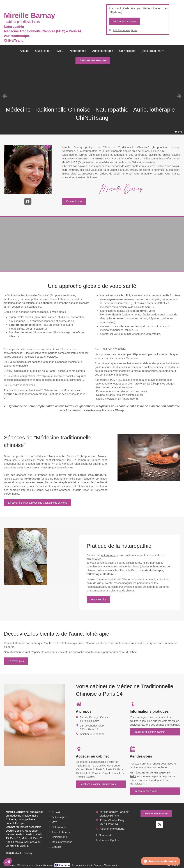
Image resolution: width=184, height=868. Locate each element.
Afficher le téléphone (125, 30)
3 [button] (181, 132)
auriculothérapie (16, 643)
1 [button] (176, 132)
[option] (92, 96)
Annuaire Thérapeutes (105, 865)
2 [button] (179, 132)
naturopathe (108, 555)
